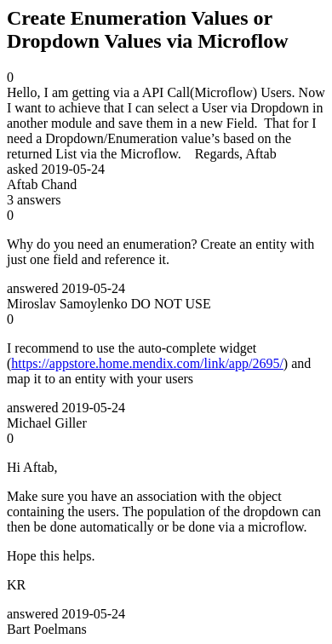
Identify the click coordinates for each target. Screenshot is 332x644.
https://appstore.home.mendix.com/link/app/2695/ (147, 363)
